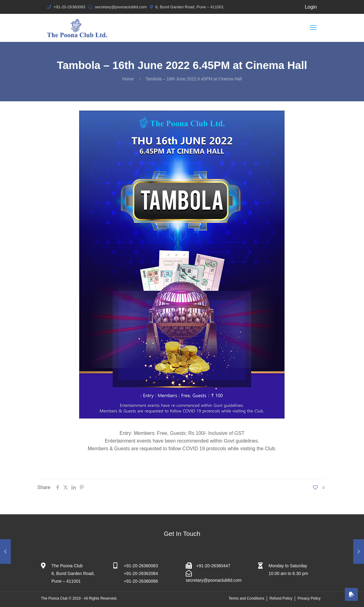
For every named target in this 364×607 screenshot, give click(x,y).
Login (311, 7)
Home (128, 79)
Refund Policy (281, 598)
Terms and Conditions (246, 598)
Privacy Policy (309, 598)
